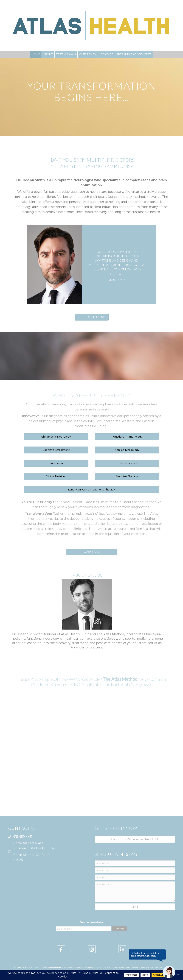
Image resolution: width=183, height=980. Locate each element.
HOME (36, 54)
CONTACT (107, 54)
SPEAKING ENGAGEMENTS (134, 54)
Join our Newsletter (91, 922)
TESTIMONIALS (66, 54)
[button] (92, 317)
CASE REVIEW (88, 54)
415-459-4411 (23, 837)
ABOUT (48, 54)
